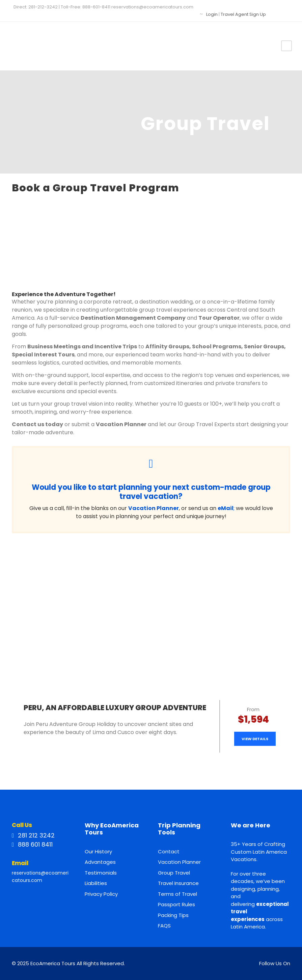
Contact (169, 851)
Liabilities (96, 883)
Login (212, 14)
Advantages (100, 862)
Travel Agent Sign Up (243, 14)
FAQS (164, 926)
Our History (98, 851)
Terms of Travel (177, 894)
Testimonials (101, 873)
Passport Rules (176, 904)
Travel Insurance (178, 883)
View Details (255, 739)
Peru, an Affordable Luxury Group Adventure (115, 708)
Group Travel (174, 873)
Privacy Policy (101, 894)
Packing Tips (173, 915)
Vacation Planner (179, 862)
